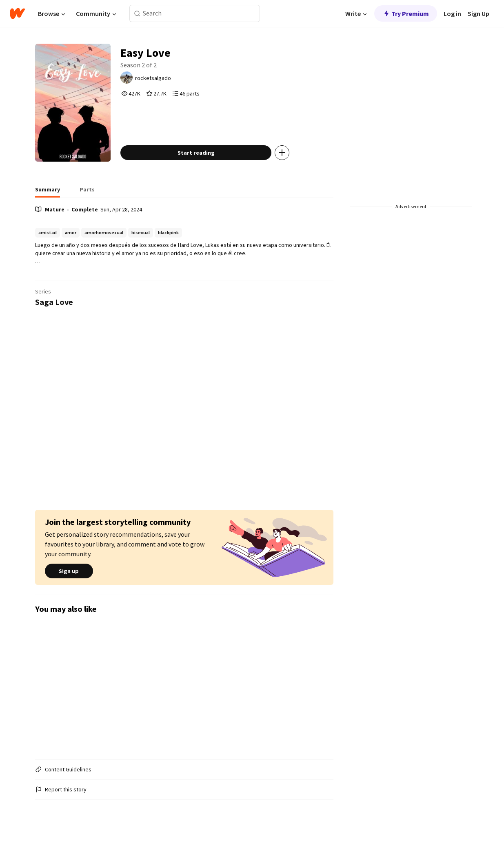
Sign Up (478, 13)
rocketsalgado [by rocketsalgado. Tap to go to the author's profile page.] (153, 78)
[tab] (48, 192)
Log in (452, 13)
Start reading (196, 153)
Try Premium (406, 13)
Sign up (69, 571)
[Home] (17, 13)
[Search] (137, 14)
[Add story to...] (282, 153)
